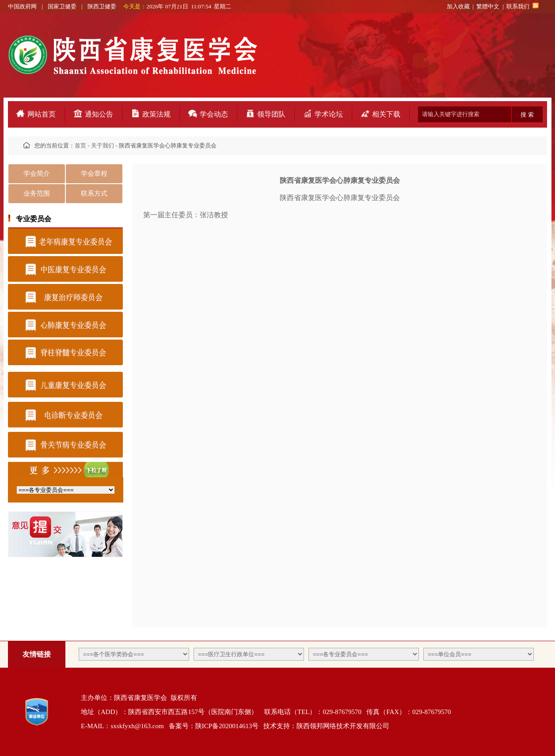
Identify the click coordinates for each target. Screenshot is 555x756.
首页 (80, 146)
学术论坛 (329, 114)
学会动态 (214, 114)
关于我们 (103, 146)
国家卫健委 (62, 6)
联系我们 (518, 6)
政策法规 (156, 114)
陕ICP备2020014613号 (227, 726)
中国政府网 (23, 6)
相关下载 (386, 114)
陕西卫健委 (103, 6)
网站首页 (42, 114)
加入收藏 (458, 6)
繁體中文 (488, 6)
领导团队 (271, 114)
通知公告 (99, 114)
